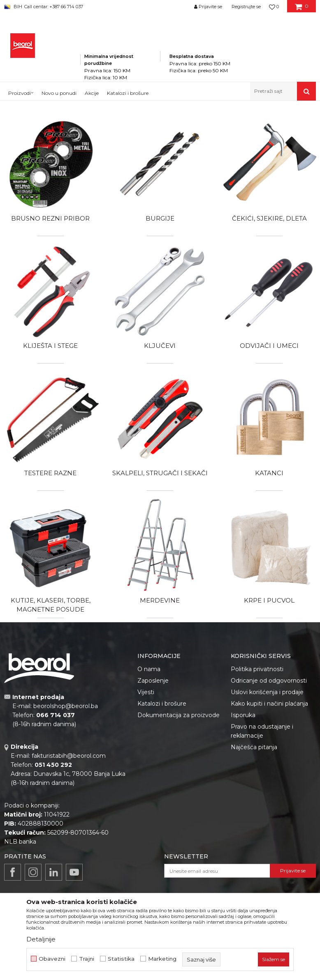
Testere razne (50, 473)
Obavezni (52, 959)
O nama (149, 669)
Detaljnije (41, 939)
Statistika (121, 959)
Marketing (162, 959)
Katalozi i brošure (162, 704)
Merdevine (160, 600)
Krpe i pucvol (269, 600)
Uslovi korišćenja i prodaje (267, 692)
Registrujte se (246, 7)
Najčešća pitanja (254, 747)
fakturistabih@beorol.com (69, 756)
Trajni (87, 959)
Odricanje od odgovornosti (269, 681)
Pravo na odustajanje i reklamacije (262, 731)
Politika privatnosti (257, 669)
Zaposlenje (153, 681)
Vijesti (146, 692)
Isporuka (243, 715)
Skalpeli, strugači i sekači (160, 473)
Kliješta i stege (50, 346)
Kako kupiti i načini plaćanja (269, 704)
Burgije (160, 218)
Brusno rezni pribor (50, 218)
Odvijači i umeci (269, 346)
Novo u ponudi (59, 93)
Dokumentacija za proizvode (179, 715)
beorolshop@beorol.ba (66, 706)
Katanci (269, 473)
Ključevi (160, 346)
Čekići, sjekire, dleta (269, 218)
